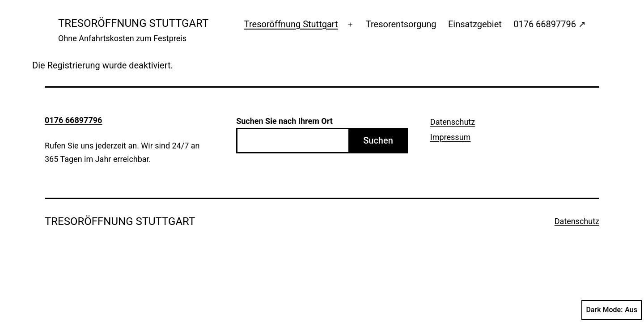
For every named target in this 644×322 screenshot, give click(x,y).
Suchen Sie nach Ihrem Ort (284, 121)
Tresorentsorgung (401, 24)
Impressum (451, 137)
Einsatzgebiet (475, 24)
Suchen (378, 140)
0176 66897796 (73, 120)
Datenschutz (453, 122)
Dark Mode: (612, 310)
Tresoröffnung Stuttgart (291, 24)
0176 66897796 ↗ (550, 24)
